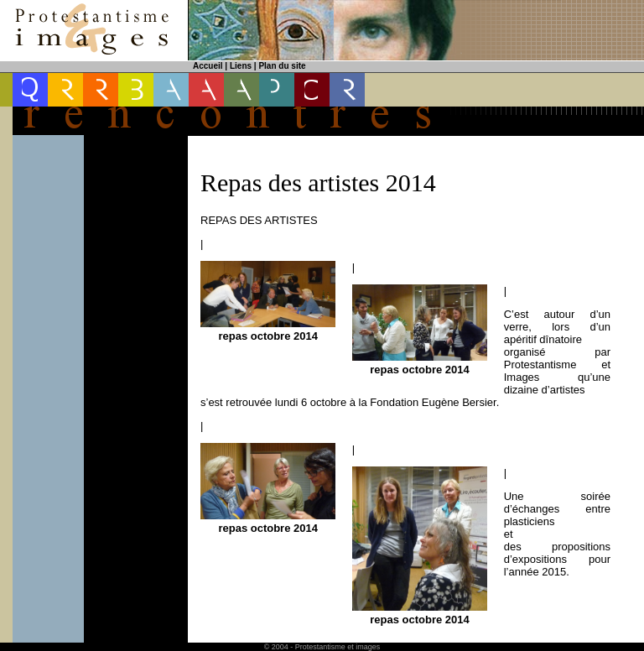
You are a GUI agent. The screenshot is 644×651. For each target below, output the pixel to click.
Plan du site (282, 66)
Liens (241, 66)
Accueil (208, 66)
